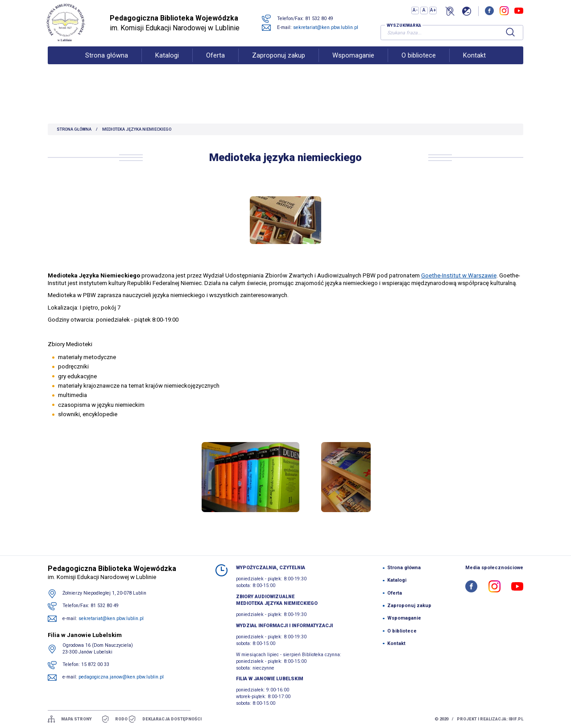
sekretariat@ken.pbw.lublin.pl (329, 32)
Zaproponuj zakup (279, 65)
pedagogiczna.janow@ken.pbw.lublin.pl (121, 677)
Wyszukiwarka (404, 30)
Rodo (121, 719)
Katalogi (167, 65)
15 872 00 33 (95, 664)
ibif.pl (516, 719)
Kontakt (474, 65)
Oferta (215, 65)
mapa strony (77, 719)
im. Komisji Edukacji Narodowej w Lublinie (182, 28)
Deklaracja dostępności (172, 719)
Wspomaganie (353, 65)
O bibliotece (419, 65)
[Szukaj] (510, 37)
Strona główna (107, 65)
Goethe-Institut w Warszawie (459, 275)
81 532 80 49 (323, 23)
